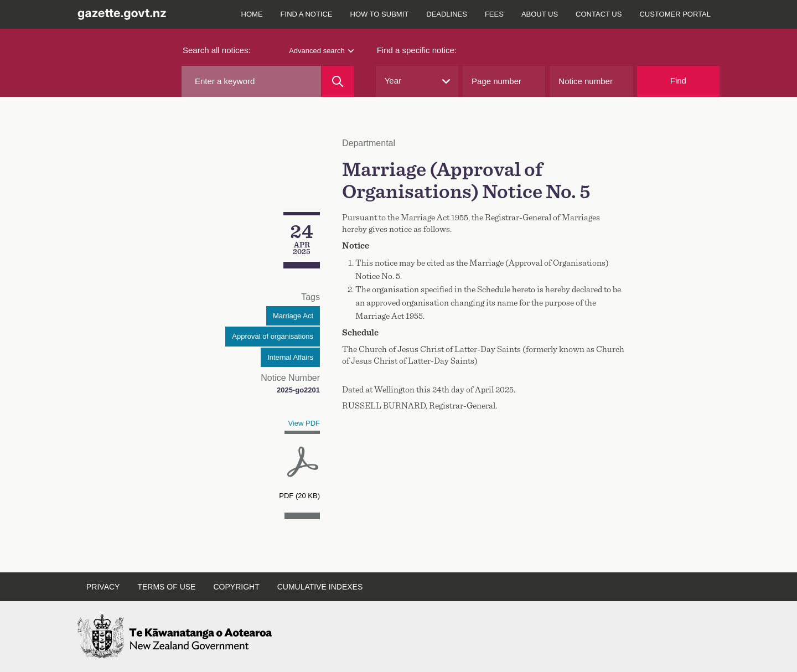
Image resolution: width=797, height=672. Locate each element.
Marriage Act (293, 316)
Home (252, 14)
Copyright (236, 587)
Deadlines (447, 14)
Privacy (103, 587)
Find (678, 81)
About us (540, 14)
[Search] (337, 81)
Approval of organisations (273, 336)
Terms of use (166, 587)
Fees (494, 14)
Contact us (599, 14)
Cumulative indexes (320, 587)
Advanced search (321, 51)
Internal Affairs (290, 357)
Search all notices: (217, 50)
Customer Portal (675, 14)
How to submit (380, 14)
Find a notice (307, 14)
